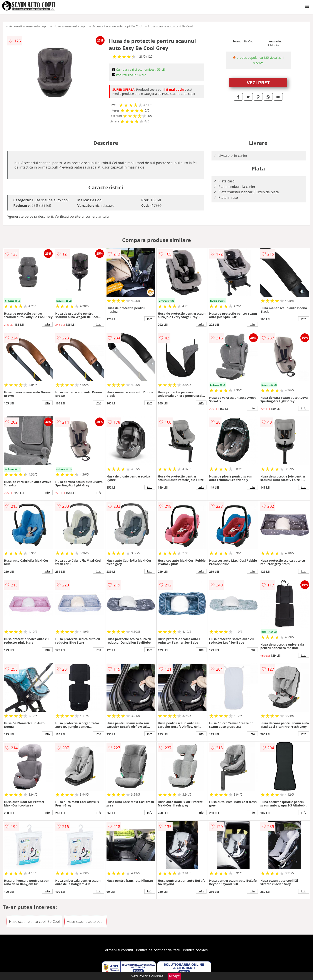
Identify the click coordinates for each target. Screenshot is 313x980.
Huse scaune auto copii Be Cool (170, 26)
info (47, 324)
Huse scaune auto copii (70, 26)
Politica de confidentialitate (158, 950)
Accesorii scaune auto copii (28, 26)
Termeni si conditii (118, 950)
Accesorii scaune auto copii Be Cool (117, 26)
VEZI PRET (258, 82)
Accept (174, 976)
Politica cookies (195, 950)
